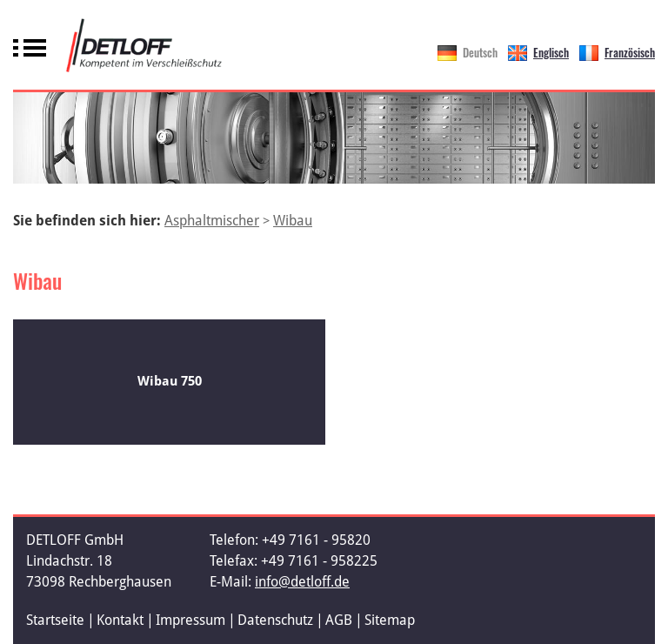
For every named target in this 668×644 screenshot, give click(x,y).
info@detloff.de (302, 582)
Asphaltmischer (212, 221)
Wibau (293, 221)
